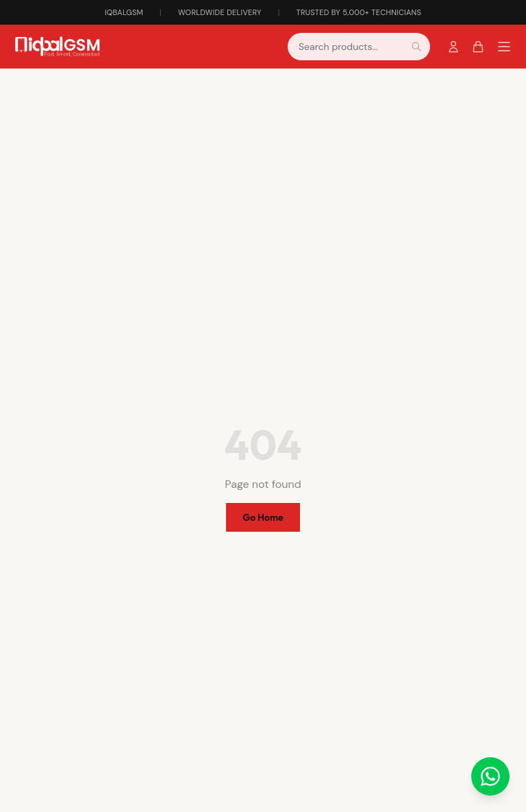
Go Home (263, 517)
